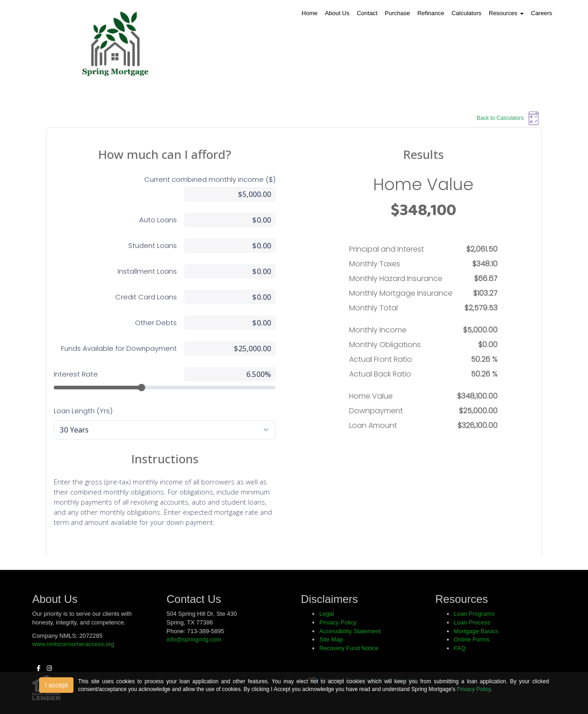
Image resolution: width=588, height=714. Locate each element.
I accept (56, 685)
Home (310, 13)
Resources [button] (506, 13)
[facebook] (36, 668)
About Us (337, 13)
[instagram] (47, 668)
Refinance (431, 13)
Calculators (466, 13)
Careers (542, 13)
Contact (367, 13)
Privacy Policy (474, 689)
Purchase (398, 13)
